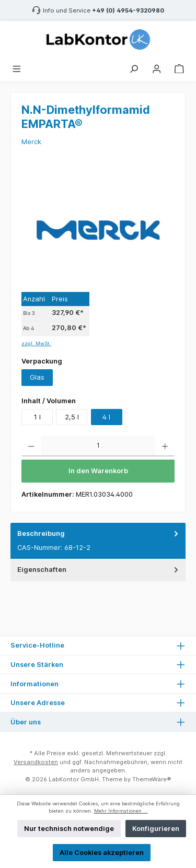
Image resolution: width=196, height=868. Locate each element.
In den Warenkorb (98, 471)
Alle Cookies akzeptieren (102, 853)
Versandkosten (36, 762)
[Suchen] (134, 68)
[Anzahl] (98, 446)
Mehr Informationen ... (121, 811)
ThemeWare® (152, 779)
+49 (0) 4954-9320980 (128, 10)
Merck (31, 142)
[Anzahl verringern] (31, 446)
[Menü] (17, 68)
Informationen (34, 684)
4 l (106, 417)
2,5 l (72, 417)
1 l (37, 417)
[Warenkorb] (179, 68)
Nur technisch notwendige (69, 829)
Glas (37, 377)
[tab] (98, 541)
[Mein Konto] (157, 68)
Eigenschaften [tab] (99, 570)
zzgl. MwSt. (36, 343)
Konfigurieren (156, 829)
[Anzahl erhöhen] (165, 446)
